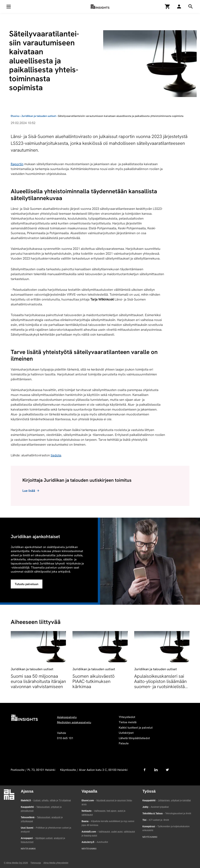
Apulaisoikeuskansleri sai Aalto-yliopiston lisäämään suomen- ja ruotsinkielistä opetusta (160, 684)
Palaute (124, 743)
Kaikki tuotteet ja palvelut (136, 728)
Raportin (17, 164)
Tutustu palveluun (27, 584)
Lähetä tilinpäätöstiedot (134, 738)
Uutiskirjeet (126, 733)
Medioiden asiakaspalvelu (74, 722)
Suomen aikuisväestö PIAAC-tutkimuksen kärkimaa (94, 681)
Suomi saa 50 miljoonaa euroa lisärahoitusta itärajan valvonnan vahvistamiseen (38, 681)
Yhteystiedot (127, 717)
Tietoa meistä (128, 722)
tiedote (56, 455)
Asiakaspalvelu (67, 717)
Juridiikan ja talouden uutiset (39, 116)
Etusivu (15, 116)
